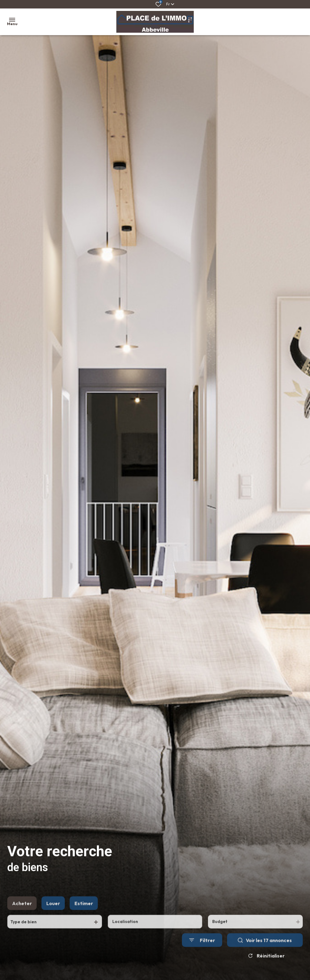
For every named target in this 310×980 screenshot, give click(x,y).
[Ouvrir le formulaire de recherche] (202, 954)
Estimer (84, 917)
